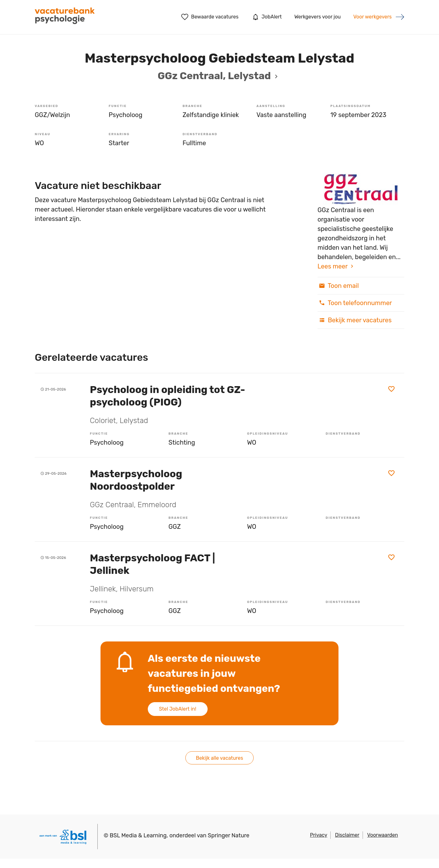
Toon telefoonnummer (355, 303)
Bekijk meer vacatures (355, 320)
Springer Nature (229, 835)
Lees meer (333, 266)
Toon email (338, 286)
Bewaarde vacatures (210, 17)
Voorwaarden (383, 835)
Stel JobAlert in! (178, 709)
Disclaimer (347, 835)
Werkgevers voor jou (318, 17)
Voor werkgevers (372, 17)
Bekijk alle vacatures (220, 758)
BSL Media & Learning (138, 835)
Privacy (319, 835)
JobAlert (266, 17)
